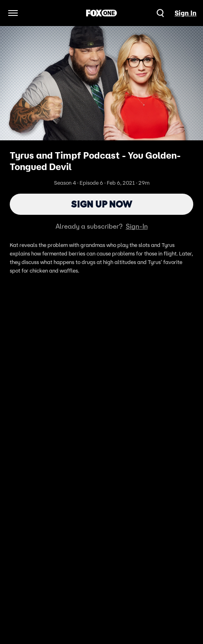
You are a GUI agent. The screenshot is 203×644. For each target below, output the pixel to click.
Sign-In (137, 226)
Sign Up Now (102, 204)
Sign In (186, 13)
